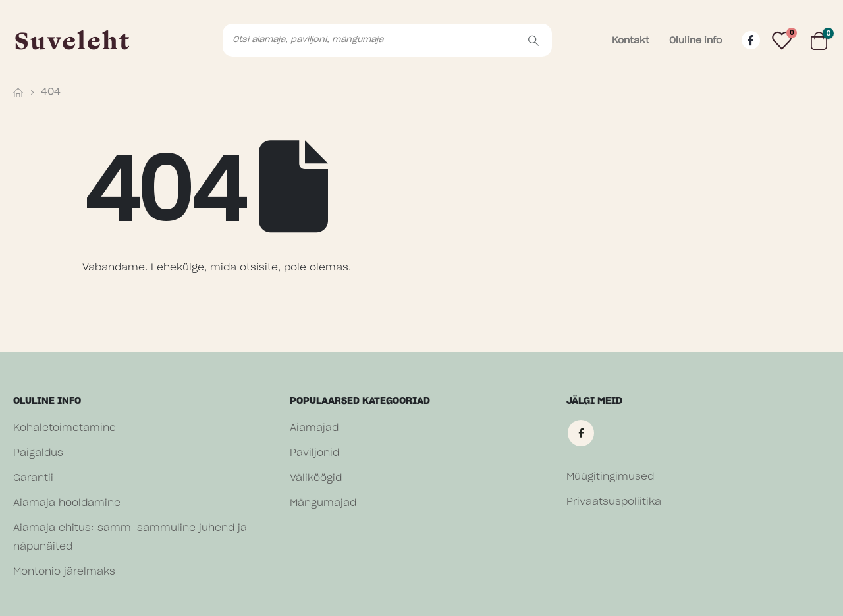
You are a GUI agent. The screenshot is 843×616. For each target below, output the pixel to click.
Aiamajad (314, 428)
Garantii (33, 478)
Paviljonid (314, 453)
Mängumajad (323, 503)
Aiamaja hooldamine (67, 503)
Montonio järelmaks (64, 572)
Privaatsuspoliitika (614, 502)
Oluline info (695, 41)
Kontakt (631, 41)
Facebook (581, 433)
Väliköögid (316, 478)
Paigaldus (38, 453)
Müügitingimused (610, 477)
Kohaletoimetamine (65, 428)
